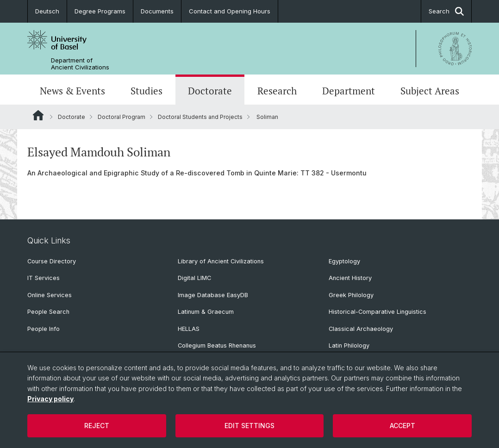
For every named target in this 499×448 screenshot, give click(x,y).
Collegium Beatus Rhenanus (217, 345)
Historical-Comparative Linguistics (377, 312)
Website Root (38, 115)
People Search (48, 312)
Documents (157, 11)
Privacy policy (50, 399)
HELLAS (189, 329)
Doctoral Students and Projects (200, 117)
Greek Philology (351, 295)
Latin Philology (349, 345)
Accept (402, 426)
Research (277, 91)
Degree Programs (100, 11)
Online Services (50, 295)
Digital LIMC (194, 278)
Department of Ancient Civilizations (80, 64)
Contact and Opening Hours (230, 11)
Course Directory (52, 261)
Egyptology (344, 261)
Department (349, 91)
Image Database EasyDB (213, 295)
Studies (147, 91)
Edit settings (249, 426)
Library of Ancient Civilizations (221, 261)
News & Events (72, 91)
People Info (44, 329)
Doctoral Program (122, 117)
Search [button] (446, 11)
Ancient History (350, 278)
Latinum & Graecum (206, 312)
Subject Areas (430, 91)
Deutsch (47, 11)
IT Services (44, 278)
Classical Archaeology (361, 329)
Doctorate (210, 91)
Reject (97, 426)
